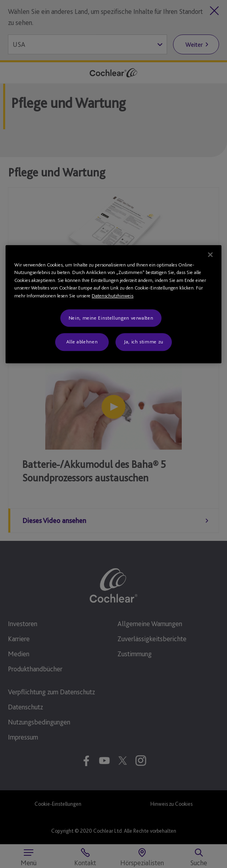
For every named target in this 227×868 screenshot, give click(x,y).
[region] (113, 304)
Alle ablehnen (82, 342)
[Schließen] (210, 255)
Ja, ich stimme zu (144, 342)
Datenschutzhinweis (113, 296)
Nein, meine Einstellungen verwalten (111, 318)
